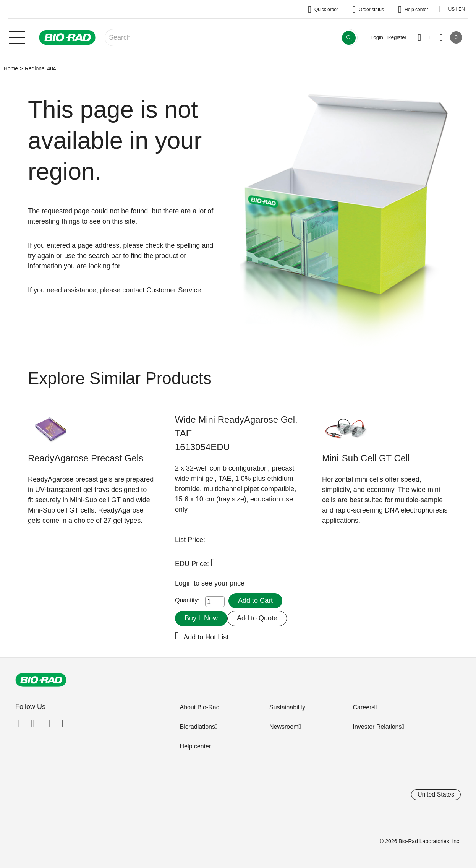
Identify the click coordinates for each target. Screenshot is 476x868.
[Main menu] (17, 37)
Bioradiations (197, 727)
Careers (363, 707)
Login (184, 583)
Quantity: (187, 600)
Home (11, 68)
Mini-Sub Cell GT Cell (366, 458)
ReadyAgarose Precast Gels (86, 458)
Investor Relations (377, 727)
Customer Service (174, 290)
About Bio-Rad (199, 707)
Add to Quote (257, 618)
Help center (195, 746)
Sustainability (287, 707)
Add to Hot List (206, 637)
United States (436, 794)
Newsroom (284, 727)
